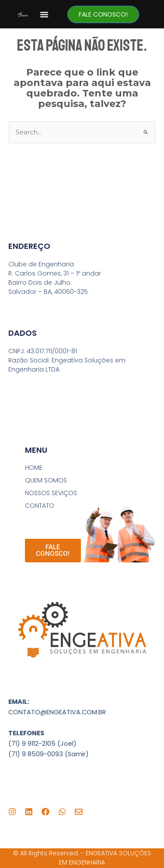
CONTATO (40, 506)
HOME (34, 468)
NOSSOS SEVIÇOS (51, 493)
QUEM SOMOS (46, 480)
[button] (44, 14)
